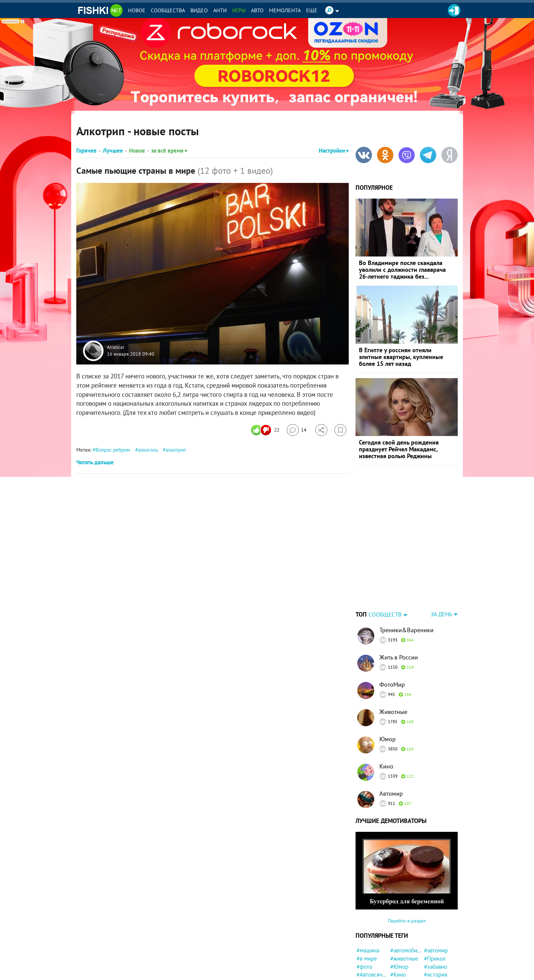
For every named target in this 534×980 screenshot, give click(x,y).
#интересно (405, 956)
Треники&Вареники (406, 587)
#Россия (434, 948)
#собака (400, 973)
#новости (368, 948)
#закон (433, 973)
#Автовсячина (372, 932)
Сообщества (168, 10)
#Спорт (399, 964)
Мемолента (285, 10)
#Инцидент (371, 973)
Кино (386, 724)
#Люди (365, 940)
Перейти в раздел (407, 878)
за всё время (169, 151)
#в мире (367, 916)
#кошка (400, 948)
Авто (257, 10)
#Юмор (399, 924)
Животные (393, 669)
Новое (137, 10)
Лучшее (113, 151)
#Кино (398, 932)
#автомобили (406, 908)
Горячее (87, 151)
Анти (220, 10)
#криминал (438, 956)
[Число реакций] (266, 430)
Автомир (391, 751)
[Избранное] (340, 430)
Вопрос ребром (113, 450)
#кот (362, 956)
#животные (404, 916)
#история (436, 932)
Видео (199, 10)
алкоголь (148, 450)
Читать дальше (95, 462)
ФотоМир (392, 642)
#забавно (436, 924)
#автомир (436, 908)
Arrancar (116, 347)
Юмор (388, 696)
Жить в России (399, 615)
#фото (364, 924)
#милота (401, 940)
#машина (368, 908)
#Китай (433, 964)
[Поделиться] (321, 430)
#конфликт (438, 940)
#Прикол (435, 916)
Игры (239, 10)
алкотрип (176, 450)
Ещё (312, 10)
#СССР (365, 964)
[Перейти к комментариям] (297, 430)
